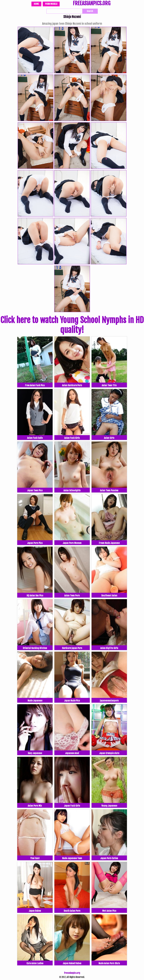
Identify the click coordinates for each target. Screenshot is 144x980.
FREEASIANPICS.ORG (92, 4)
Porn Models (51, 4)
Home (36, 4)
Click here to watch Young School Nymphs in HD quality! (72, 325)
